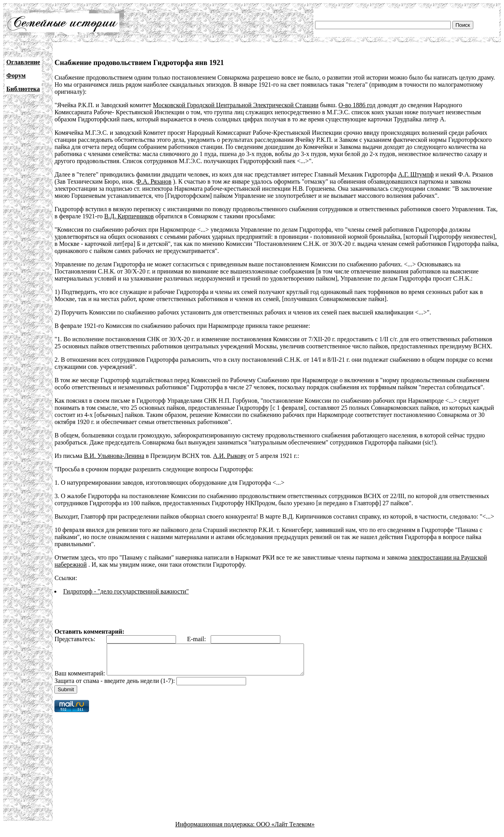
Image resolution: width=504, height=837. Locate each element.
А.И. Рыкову (230, 456)
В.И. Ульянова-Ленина (114, 456)
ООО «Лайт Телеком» (285, 830)
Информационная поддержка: (216, 830)
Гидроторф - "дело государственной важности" (126, 591)
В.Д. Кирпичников (129, 216)
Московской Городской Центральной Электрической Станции (236, 105)
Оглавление (23, 62)
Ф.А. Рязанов (154, 181)
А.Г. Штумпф (416, 174)
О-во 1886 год (357, 105)
